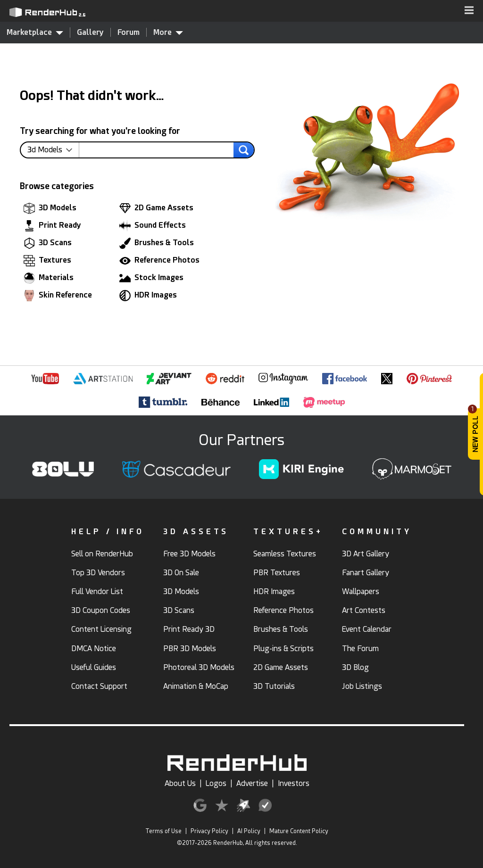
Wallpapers (361, 591)
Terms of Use (163, 831)
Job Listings (362, 686)
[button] (469, 11)
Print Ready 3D (189, 629)
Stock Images (151, 278)
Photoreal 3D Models (199, 667)
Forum (129, 32)
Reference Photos (159, 261)
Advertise (252, 783)
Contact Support (99, 686)
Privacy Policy (209, 831)
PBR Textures (277, 573)
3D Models (50, 208)
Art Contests (364, 610)
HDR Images (148, 296)
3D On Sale (181, 573)
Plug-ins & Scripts (283, 649)
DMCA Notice (94, 649)
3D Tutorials (274, 686)
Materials (49, 278)
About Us (180, 783)
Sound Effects (153, 226)
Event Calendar (367, 629)
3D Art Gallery (366, 554)
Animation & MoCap (196, 686)
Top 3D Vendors (98, 573)
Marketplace (35, 32)
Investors (294, 783)
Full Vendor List (97, 591)
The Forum (360, 649)
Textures (47, 261)
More (168, 32)
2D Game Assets (156, 208)
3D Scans (48, 243)
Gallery (90, 32)
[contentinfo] (53, 150)
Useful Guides (94, 667)
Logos (216, 783)
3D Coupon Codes (101, 610)
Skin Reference (58, 296)
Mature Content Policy (299, 831)
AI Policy (249, 831)
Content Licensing (101, 629)
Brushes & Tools (157, 243)
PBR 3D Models (190, 649)
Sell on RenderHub (102, 554)
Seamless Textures (285, 554)
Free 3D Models (189, 554)
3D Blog (355, 667)
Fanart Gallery (366, 573)
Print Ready (52, 226)
